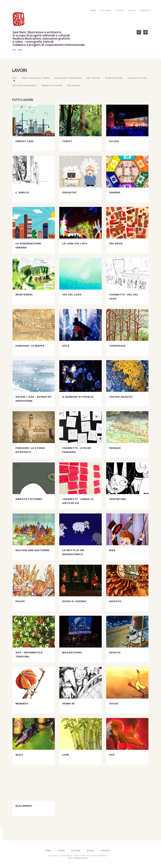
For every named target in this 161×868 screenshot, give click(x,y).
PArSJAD (115, 448)
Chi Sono (106, 11)
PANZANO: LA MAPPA (30, 346)
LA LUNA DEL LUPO (75, 243)
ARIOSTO (115, 601)
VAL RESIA (116, 243)
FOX (112, 755)
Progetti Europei (114, 78)
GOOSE (114, 704)
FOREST (67, 141)
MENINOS (22, 704)
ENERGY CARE (25, 141)
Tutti (14, 78)
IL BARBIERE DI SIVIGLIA (78, 397)
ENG (20, 50)
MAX (112, 550)
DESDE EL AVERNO (74, 601)
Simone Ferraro (81, 858)
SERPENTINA (118, 499)
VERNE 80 (68, 704)
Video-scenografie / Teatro (36, 78)
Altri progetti (74, 85)
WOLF (19, 755)
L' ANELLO (22, 192)
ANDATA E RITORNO (29, 499)
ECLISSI (114, 141)
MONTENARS (24, 295)
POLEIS (20, 601)
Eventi (132, 11)
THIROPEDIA (117, 346)
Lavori (120, 11)
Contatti (145, 11)
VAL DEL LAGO (72, 295)
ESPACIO (115, 652)
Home (93, 11)
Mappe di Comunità (52, 85)
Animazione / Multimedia (68, 78)
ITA (14, 50)
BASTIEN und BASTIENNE (33, 550)
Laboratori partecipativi (24, 85)
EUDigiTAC (70, 192)
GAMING (115, 192)
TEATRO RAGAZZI (121, 397)
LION (66, 755)
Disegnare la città (137, 78)
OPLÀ (66, 346)
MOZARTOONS (72, 652)
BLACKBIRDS (24, 806)
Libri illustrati (93, 78)
